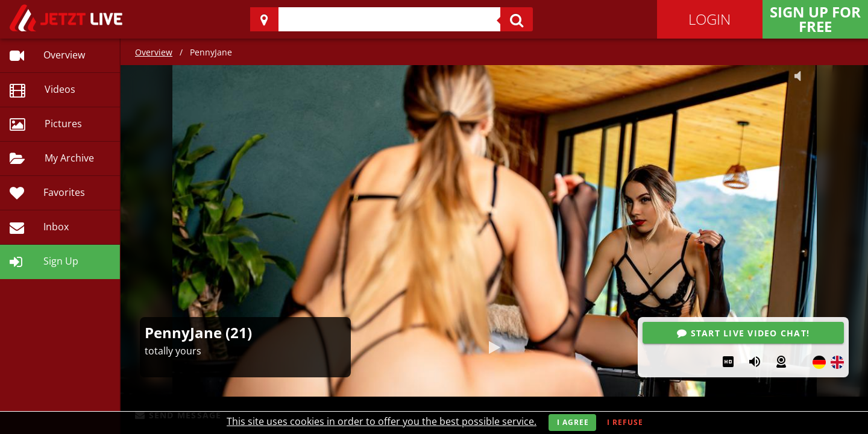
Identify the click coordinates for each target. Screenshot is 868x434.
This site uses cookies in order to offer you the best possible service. (382, 421)
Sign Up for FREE (815, 19)
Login (709, 19)
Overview (154, 52)
